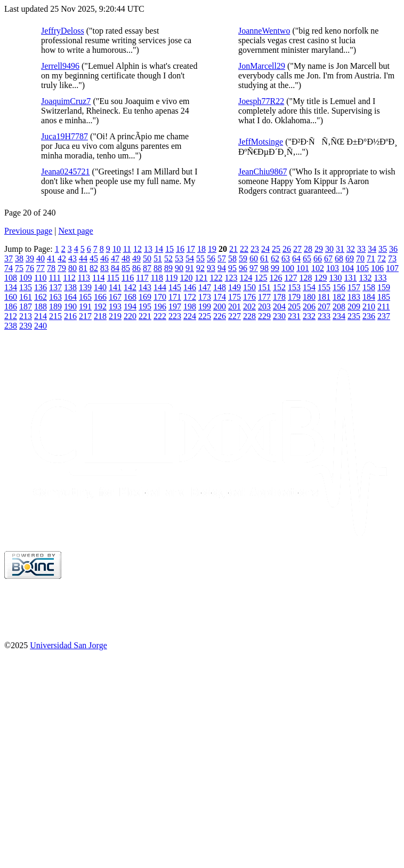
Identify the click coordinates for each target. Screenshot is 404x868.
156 (339, 287)
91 (190, 268)
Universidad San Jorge (68, 645)
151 (264, 287)
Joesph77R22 (261, 101)
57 (222, 258)
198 (190, 306)
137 (55, 287)
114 (98, 278)
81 (83, 268)
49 (136, 258)
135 (26, 287)
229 (264, 316)
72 (382, 258)
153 (294, 287)
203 (264, 306)
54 (190, 258)
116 (128, 278)
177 (264, 297)
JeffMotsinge (261, 142)
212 (11, 316)
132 (365, 278)
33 (361, 249)
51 (158, 258)
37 (9, 258)
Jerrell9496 (60, 66)
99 (275, 268)
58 (232, 258)
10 (117, 249)
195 (145, 306)
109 (26, 278)
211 (383, 306)
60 (254, 258)
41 (51, 258)
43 (72, 258)
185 (384, 297)
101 (303, 268)
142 (130, 287)
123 (231, 278)
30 (329, 249)
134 (11, 287)
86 (136, 268)
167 (115, 297)
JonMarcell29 (262, 66)
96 (243, 268)
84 (115, 268)
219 (115, 316)
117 (142, 278)
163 (55, 297)
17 (191, 249)
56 (211, 258)
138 (70, 287)
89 (168, 268)
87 (147, 268)
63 (286, 258)
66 (318, 258)
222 (160, 316)
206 (309, 306)
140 (100, 287)
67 (328, 258)
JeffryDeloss (63, 31)
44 (83, 258)
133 (380, 278)
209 (354, 306)
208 (339, 306)
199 (205, 306)
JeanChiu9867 (263, 172)
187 (26, 306)
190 (70, 306)
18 (201, 249)
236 (369, 316)
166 (100, 297)
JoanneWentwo (264, 31)
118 (157, 278)
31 (340, 249)
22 (244, 249)
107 (392, 268)
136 (41, 287)
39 (30, 258)
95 (232, 268)
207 (324, 306)
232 (309, 316)
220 (130, 316)
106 (377, 268)
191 (85, 306)
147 (205, 287)
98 (264, 268)
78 (51, 268)
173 (205, 297)
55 (200, 258)
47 (115, 258)
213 (26, 316)
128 (305, 278)
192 (100, 306)
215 (55, 316)
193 (115, 306)
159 (384, 287)
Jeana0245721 (66, 172)
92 (200, 268)
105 (362, 268)
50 (147, 258)
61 (264, 258)
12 (138, 249)
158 (369, 287)
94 (222, 268)
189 (55, 306)
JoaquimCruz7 (66, 101)
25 (276, 249)
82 (94, 268)
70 (360, 258)
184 (369, 297)
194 (130, 306)
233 (324, 316)
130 (335, 278)
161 (26, 297)
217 (85, 316)
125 (261, 278)
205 (294, 306)
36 (393, 249)
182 (339, 297)
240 (41, 326)
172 (190, 297)
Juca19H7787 (64, 136)
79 (62, 268)
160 (11, 297)
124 (246, 278)
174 (220, 297)
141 (115, 287)
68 (339, 258)
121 (201, 278)
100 (288, 268)
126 (276, 278)
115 (113, 278)
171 (175, 297)
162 (41, 297)
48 (126, 258)
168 (130, 297)
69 (350, 258)
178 (279, 297)
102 (318, 268)
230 (279, 316)
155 (324, 287)
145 (175, 287)
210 (369, 306)
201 (235, 306)
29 (319, 249)
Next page (75, 231)
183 (354, 297)
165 (85, 297)
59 (243, 258)
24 (265, 249)
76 (30, 268)
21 (233, 249)
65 (307, 258)
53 (179, 258)
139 (85, 287)
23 (255, 249)
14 (159, 249)
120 (186, 278)
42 (62, 258)
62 (275, 258)
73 (392, 258)
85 (126, 268)
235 (354, 316)
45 (94, 258)
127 (290, 278)
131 (350, 278)
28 (308, 249)
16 (180, 249)
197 (175, 306)
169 (145, 297)
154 (309, 287)
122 (216, 278)
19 (212, 249)
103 (333, 268)
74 (9, 268)
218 (100, 316)
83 (104, 268)
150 (249, 287)
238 (11, 326)
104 (348, 268)
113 (84, 278)
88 (158, 268)
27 (297, 249)
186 (11, 306)
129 (320, 278)
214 (41, 316)
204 (279, 306)
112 (69, 278)
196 (160, 306)
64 (296, 258)
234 (339, 316)
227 (235, 316)
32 (351, 249)
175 (235, 297)
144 (160, 287)
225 (205, 316)
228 (249, 316)
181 (324, 297)
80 (72, 268)
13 (148, 249)
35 (383, 249)
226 (220, 316)
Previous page (28, 231)
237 (384, 316)
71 (371, 258)
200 (220, 306)
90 (179, 268)
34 (372, 249)
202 (249, 306)
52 (168, 258)
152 (279, 287)
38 (19, 258)
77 (41, 268)
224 (190, 316)
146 (190, 287)
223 (175, 316)
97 (254, 268)
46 (104, 258)
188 (41, 306)
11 (127, 249)
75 (19, 268)
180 (309, 297)
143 (145, 287)
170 (160, 297)
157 (354, 287)
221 (145, 316)
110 (40, 278)
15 (169, 249)
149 (235, 287)
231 (294, 316)
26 (287, 249)
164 (70, 297)
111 (55, 278)
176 (249, 297)
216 (70, 316)
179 (294, 297)
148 (220, 287)
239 (26, 326)
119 (171, 278)
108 (11, 278)
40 (41, 258)
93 (211, 268)
